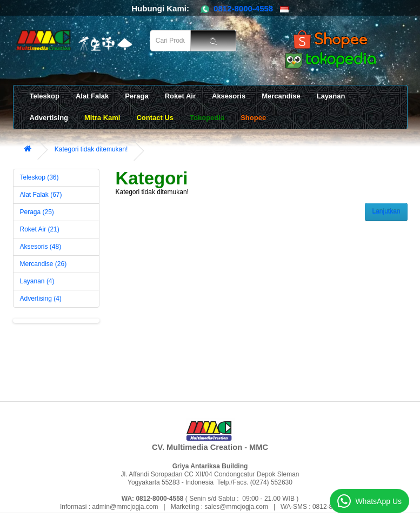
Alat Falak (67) (41, 195)
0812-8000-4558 (243, 8)
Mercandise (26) (44, 264)
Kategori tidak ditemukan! (91, 149)
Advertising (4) (41, 299)
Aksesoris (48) (41, 247)
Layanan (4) (37, 281)
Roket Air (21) (40, 229)
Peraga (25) (37, 212)
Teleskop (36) (39, 177)
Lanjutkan (386, 211)
